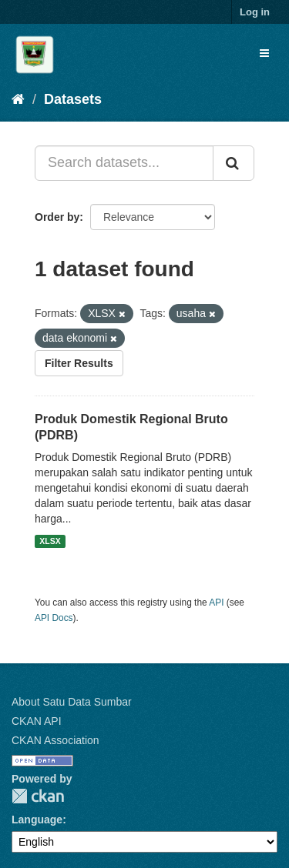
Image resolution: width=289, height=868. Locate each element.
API (216, 603)
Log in (255, 12)
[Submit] (234, 163)
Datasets (73, 99)
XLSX (50, 541)
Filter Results (79, 363)
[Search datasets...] (124, 163)
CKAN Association (55, 740)
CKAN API (37, 721)
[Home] (18, 99)
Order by (57, 217)
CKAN (38, 796)
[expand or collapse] (264, 53)
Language (37, 820)
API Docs (54, 618)
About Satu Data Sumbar (72, 702)
